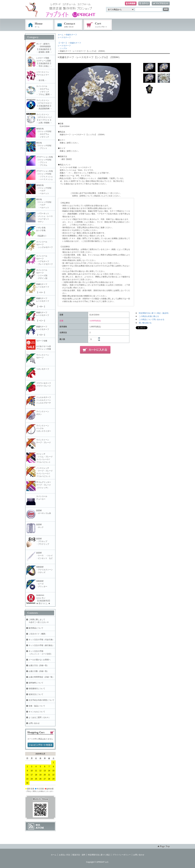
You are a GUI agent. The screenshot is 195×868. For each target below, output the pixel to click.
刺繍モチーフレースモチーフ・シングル (69, 46)
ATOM (40, 828)
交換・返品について (37, 706)
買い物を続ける (145, 323)
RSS (38, 825)
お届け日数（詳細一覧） (39, 671)
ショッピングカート (98, 25)
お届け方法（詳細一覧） (39, 665)
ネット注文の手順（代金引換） (41, 640)
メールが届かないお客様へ (40, 660)
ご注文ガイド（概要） (38, 634)
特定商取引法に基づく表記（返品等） (154, 313)
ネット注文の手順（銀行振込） (41, 645)
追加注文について (36, 694)
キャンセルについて (37, 712)
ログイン (144, 4)
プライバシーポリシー (122, 855)
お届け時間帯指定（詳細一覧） (41, 677)
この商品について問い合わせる (152, 319)
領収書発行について (37, 689)
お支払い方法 (64, 855)
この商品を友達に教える (149, 316)
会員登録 (131, 4)
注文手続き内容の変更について (41, 700)
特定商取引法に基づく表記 (99, 855)
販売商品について (36, 628)
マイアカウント (161, 4)
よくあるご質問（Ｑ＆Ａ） (40, 717)
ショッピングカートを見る (41, 745)
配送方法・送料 (79, 855)
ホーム (39, 25)
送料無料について (36, 683)
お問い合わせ (69, 25)
